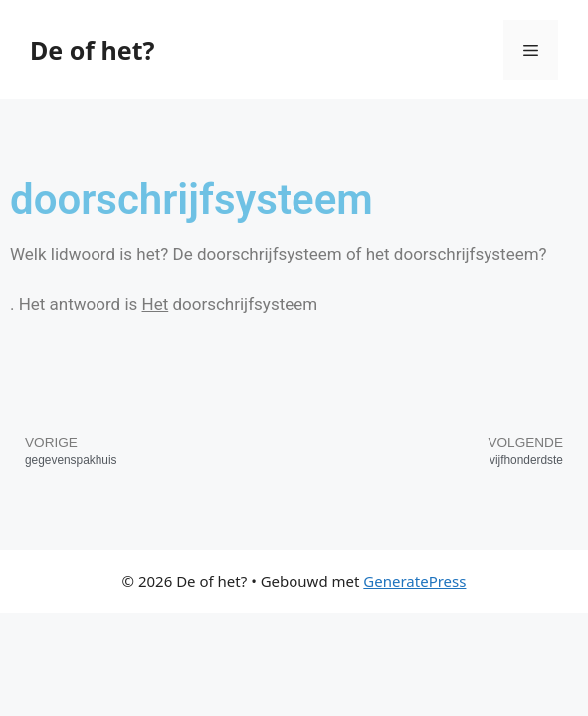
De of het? (92, 50)
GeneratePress (414, 581)
